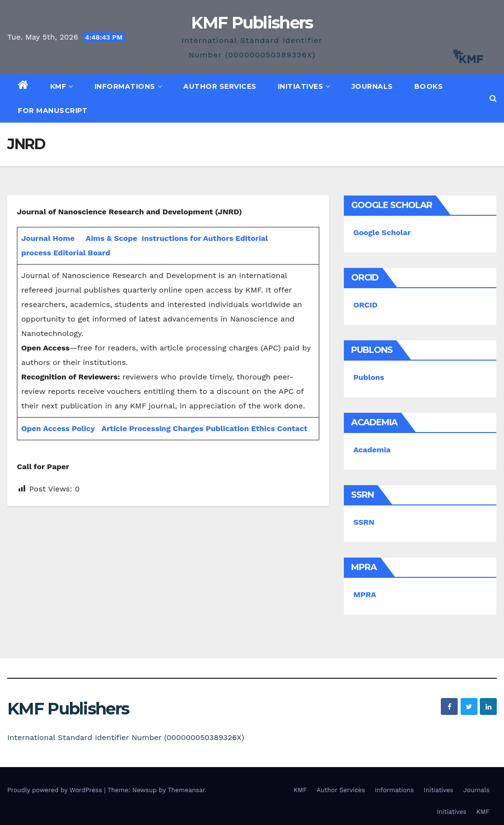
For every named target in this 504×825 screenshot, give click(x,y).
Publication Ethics (240, 428)
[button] (493, 98)
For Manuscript (53, 111)
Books (429, 86)
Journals (372, 86)
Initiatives (304, 86)
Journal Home (48, 238)
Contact (293, 428)
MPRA (365, 594)
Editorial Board (82, 253)
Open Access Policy (58, 428)
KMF (62, 86)
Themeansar (186, 790)
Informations (129, 86)
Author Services (220, 86)
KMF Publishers (252, 23)
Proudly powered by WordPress (56, 790)
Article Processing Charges (153, 428)
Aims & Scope (112, 238)
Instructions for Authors (188, 238)
